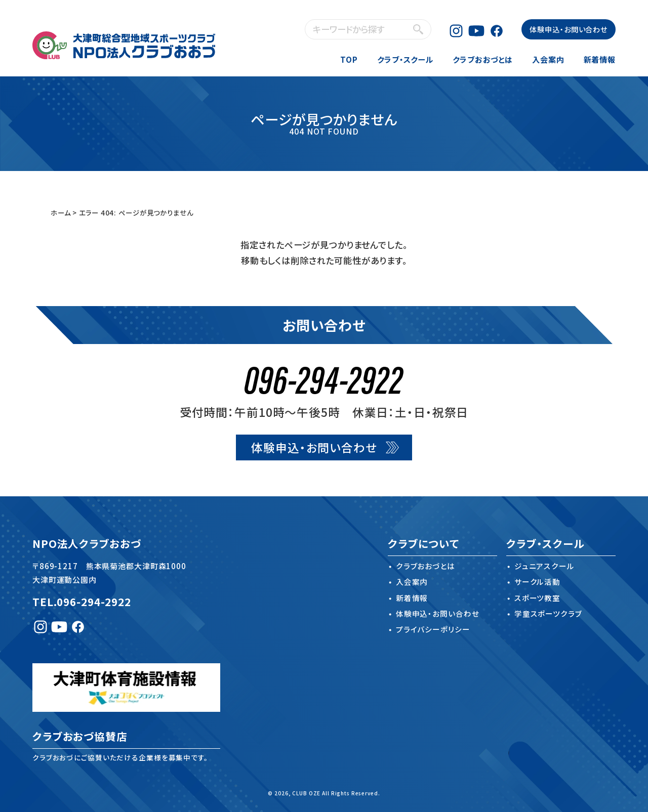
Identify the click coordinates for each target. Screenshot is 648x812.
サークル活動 (537, 582)
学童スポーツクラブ (548, 613)
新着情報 (600, 59)
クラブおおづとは (483, 59)
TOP (349, 59)
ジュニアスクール (544, 566)
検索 (418, 29)
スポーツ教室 (537, 598)
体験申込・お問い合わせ (569, 29)
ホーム (61, 212)
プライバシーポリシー (433, 629)
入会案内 (548, 59)
